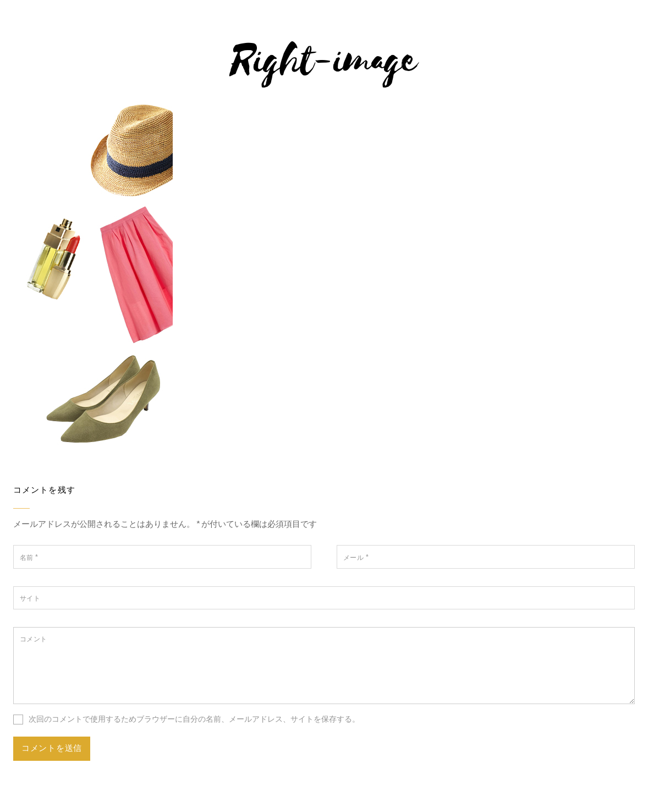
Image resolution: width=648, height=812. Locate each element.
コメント (34, 639)
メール (356, 557)
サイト (30, 598)
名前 (29, 557)
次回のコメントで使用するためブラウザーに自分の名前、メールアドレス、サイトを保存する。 (194, 719)
